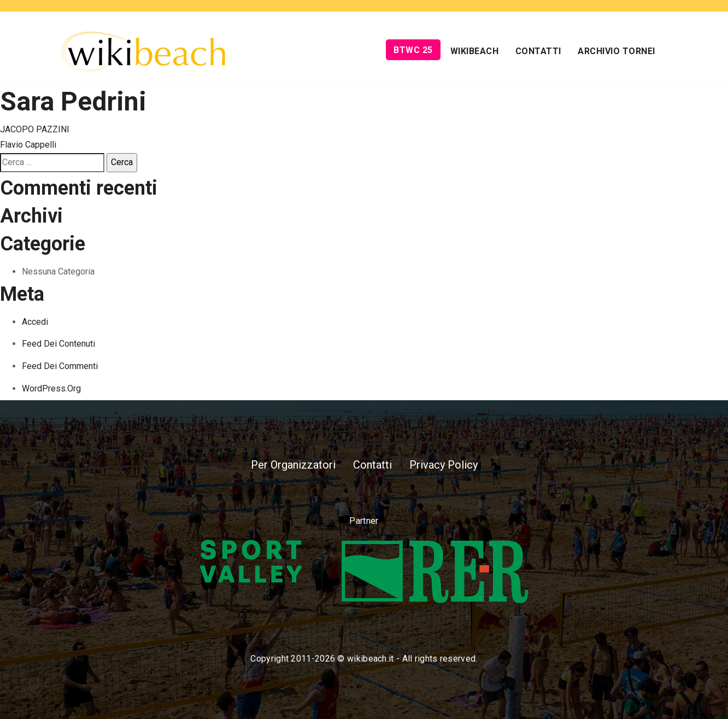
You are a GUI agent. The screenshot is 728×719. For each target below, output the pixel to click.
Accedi (35, 322)
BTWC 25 (413, 50)
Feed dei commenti (60, 366)
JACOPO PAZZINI (35, 129)
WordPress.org (51, 388)
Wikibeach (475, 51)
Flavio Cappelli (28, 145)
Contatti (538, 51)
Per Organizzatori (293, 465)
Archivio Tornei (617, 51)
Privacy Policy (444, 465)
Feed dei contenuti (58, 344)
